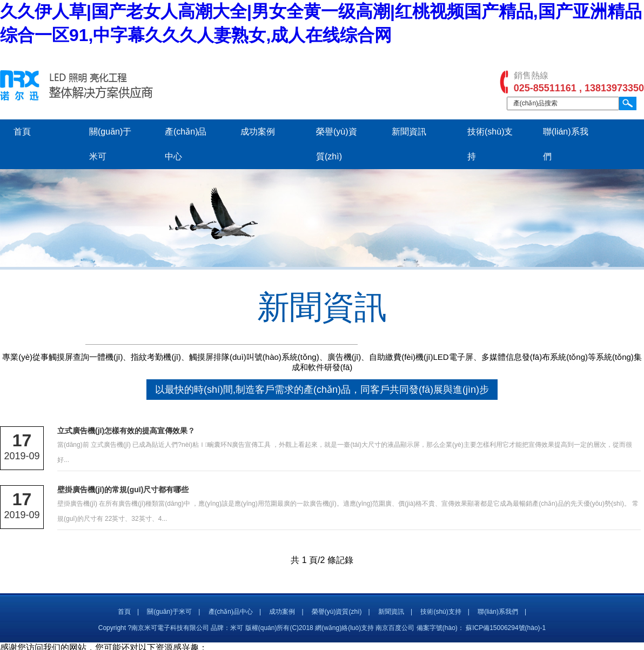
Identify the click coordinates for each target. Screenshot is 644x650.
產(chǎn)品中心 (231, 612)
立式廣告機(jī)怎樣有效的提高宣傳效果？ (126, 431)
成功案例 (258, 132)
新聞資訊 (409, 132)
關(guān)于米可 (169, 612)
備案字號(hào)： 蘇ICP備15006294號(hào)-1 (481, 628)
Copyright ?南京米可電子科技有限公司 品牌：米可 (171, 628)
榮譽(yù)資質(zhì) (337, 612)
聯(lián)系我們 (498, 612)
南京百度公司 (395, 628)
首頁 (22, 132)
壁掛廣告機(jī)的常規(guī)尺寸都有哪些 (123, 490)
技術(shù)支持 (441, 612)
